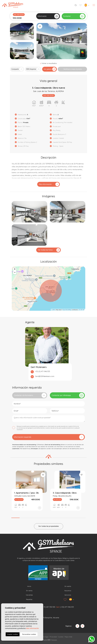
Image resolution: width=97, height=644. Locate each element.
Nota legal (45, 637)
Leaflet (53, 310)
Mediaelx (54, 640)
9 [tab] (82, 517)
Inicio (29, 586)
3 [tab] (32, 517)
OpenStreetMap (67, 310)
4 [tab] (40, 517)
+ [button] (15, 269)
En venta (68, 586)
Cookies (61, 637)
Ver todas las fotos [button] (49, 250)
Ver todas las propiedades (49, 526)
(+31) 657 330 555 (49, 607)
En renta (29, 591)
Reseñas (29, 599)
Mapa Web (68, 637)
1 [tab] (15, 517)
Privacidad (53, 637)
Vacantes (29, 595)
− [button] (15, 273)
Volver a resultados (49, 63)
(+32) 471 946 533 (67, 607)
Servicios (68, 595)
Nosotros (68, 591)
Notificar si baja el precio (73, 69)
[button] (17, 69)
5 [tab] (49, 517)
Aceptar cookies (13, 634)
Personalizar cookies (29, 634)
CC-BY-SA (81, 310)
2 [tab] (24, 517)
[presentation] (9, 641)
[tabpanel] (29, 493)
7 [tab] (65, 517)
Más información (49, 184)
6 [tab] (57, 517)
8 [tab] (73, 517)
